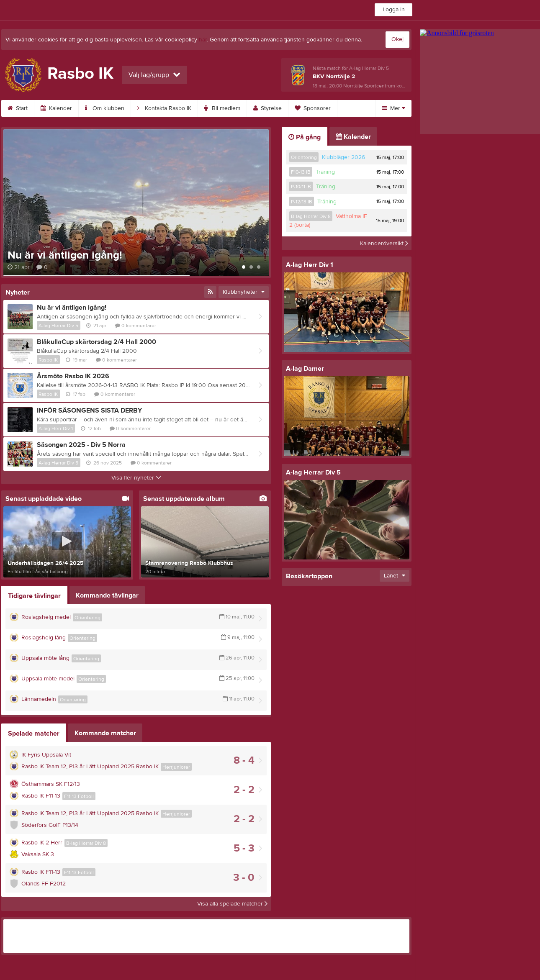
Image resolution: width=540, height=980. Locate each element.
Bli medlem (222, 108)
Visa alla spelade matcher (232, 904)
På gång (305, 137)
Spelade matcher (34, 734)
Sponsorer (313, 108)
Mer (394, 108)
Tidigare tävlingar (34, 596)
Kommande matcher (105, 733)
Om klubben (105, 108)
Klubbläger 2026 (343, 157)
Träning (325, 172)
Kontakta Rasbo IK (164, 108)
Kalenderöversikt (384, 243)
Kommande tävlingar (107, 595)
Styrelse (267, 108)
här (203, 40)
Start (18, 108)
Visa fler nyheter (136, 478)
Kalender (56, 108)
